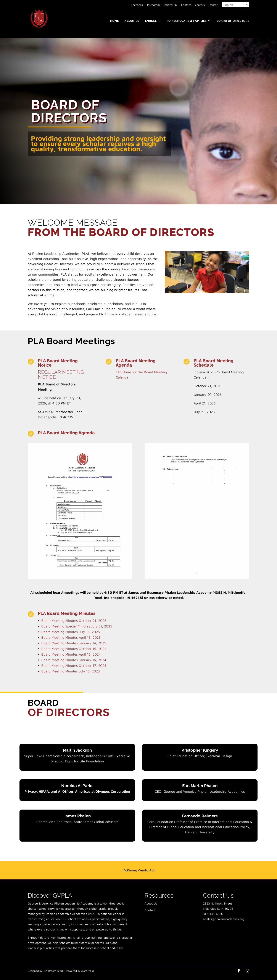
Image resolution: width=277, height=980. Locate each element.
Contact (186, 5)
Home (114, 21)
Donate (213, 5)
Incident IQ (170, 5)
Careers (200, 5)
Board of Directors (233, 21)
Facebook (137, 5)
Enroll (151, 21)
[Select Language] (236, 5)
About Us (132, 21)
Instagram (153, 5)
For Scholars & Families (187, 21)
